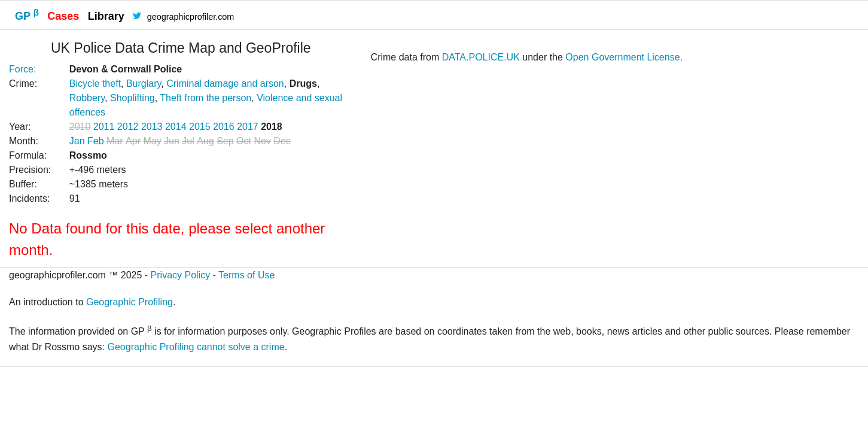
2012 (128, 127)
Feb (96, 141)
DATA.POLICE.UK (481, 57)
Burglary (144, 84)
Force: (22, 69)
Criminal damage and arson (225, 84)
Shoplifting (133, 98)
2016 (224, 127)
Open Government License (622, 57)
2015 (200, 127)
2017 (248, 127)
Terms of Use (246, 275)
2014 (176, 127)
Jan (77, 141)
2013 (152, 127)
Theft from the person (205, 98)
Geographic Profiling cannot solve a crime (196, 347)
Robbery (87, 98)
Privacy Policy (181, 275)
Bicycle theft (95, 84)
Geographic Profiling (130, 302)
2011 (104, 127)
